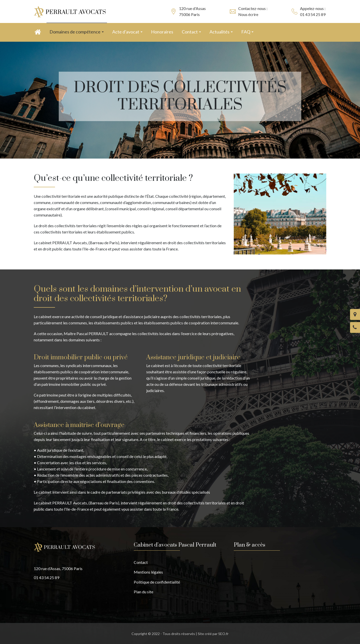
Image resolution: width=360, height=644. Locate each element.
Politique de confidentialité (157, 582)
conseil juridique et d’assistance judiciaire (125, 317)
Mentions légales (148, 572)
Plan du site (143, 592)
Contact (141, 562)
